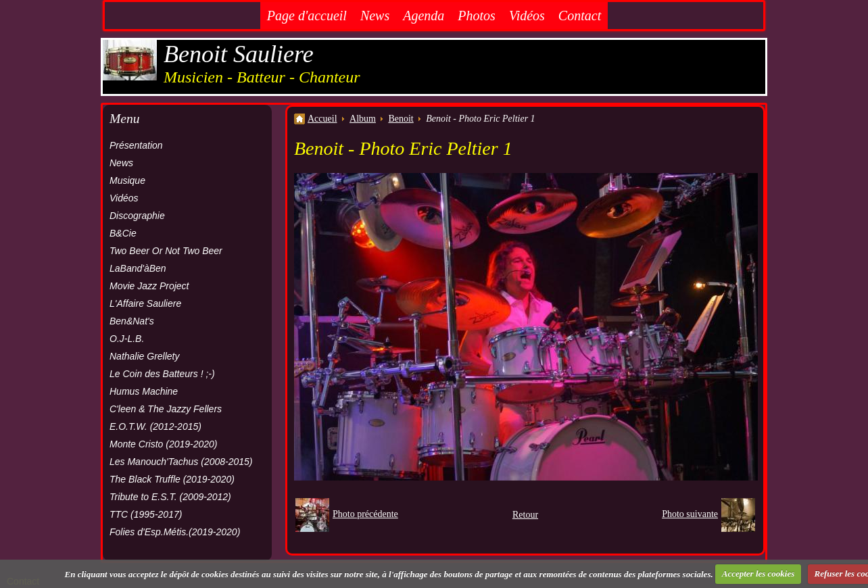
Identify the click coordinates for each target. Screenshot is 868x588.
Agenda (424, 16)
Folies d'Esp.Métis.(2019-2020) (175, 532)
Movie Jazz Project (149, 286)
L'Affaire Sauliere (145, 303)
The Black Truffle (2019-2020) (172, 479)
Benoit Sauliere (239, 54)
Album (363, 119)
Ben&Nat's (132, 321)
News (375, 16)
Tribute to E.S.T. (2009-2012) (170, 497)
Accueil (322, 119)
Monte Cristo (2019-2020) (164, 444)
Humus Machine (144, 391)
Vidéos (527, 16)
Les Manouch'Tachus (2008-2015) (181, 462)
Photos (477, 16)
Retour (525, 515)
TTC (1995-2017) (146, 514)
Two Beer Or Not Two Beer (166, 251)
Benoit (401, 119)
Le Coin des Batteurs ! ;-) (162, 374)
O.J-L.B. (127, 339)
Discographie (137, 216)
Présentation (136, 145)
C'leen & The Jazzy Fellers (166, 409)
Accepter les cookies (758, 573)
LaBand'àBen (138, 268)
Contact (580, 16)
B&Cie (123, 233)
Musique (127, 180)
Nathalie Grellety (145, 356)
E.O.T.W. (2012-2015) (155, 426)
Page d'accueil (307, 16)
